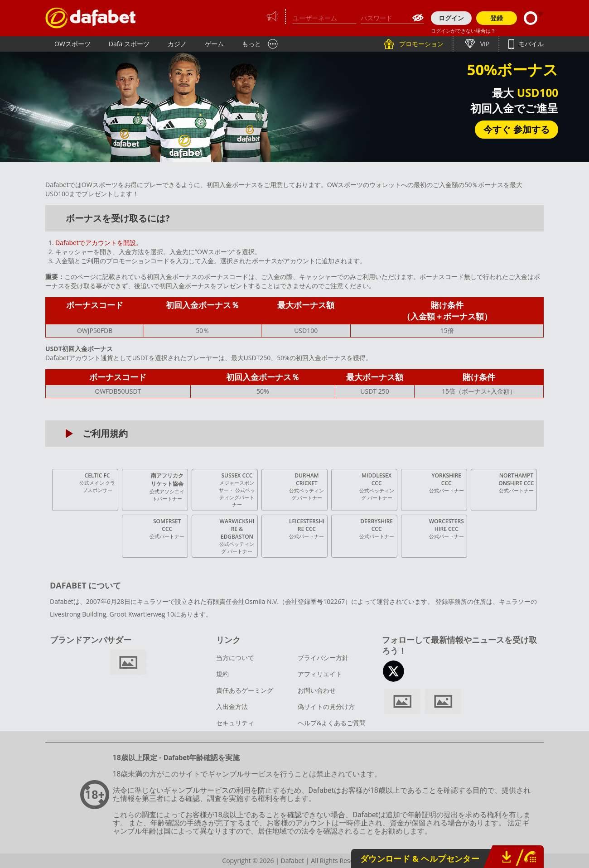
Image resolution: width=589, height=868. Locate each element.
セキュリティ (235, 723)
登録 (497, 18)
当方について (235, 658)
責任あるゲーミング (245, 690)
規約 (222, 674)
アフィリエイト (320, 674)
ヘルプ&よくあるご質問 (332, 723)
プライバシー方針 (323, 658)
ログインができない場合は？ (463, 31)
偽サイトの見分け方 (326, 706)
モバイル (530, 44)
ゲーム (214, 44)
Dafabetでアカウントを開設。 (99, 243)
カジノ (177, 44)
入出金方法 (232, 706)
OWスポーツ (72, 44)
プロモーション (420, 44)
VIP (484, 44)
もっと (251, 44)
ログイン (451, 18)
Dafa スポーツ (129, 44)
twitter (393, 671)
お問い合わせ (317, 690)
